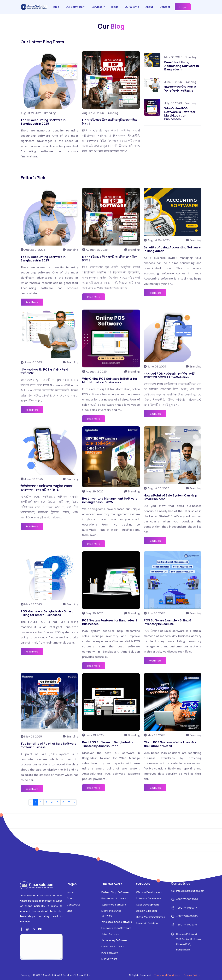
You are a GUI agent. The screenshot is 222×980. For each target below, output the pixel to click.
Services (98, 7)
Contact (165, 7)
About (149, 7)
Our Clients (132, 7)
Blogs (115, 7)
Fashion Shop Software (115, 971)
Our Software (75, 7)
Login (183, 7)
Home (56, 7)
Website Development (149, 971)
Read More (94, 407)
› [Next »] (74, 802)
